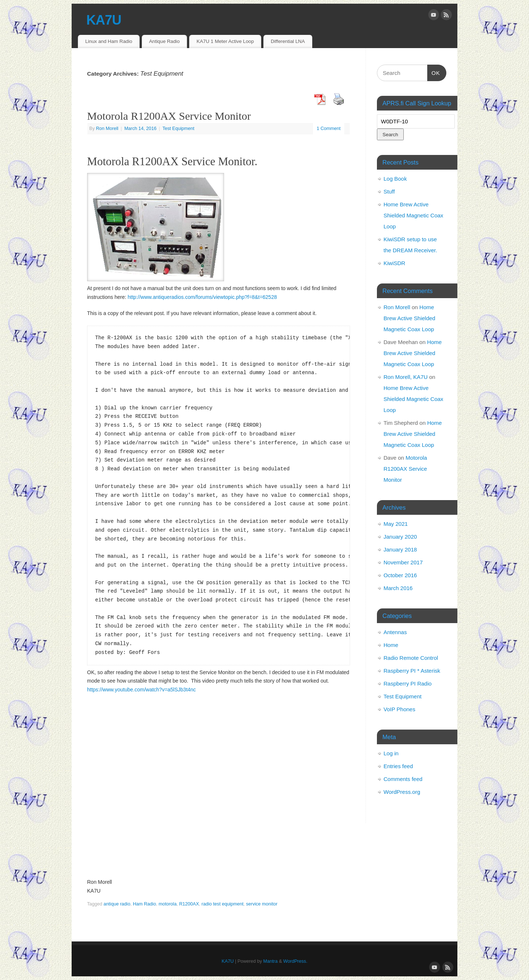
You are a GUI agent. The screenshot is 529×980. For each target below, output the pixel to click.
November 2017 (403, 562)
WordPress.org (402, 792)
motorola (168, 904)
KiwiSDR (394, 263)
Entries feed (398, 766)
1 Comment (329, 129)
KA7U (104, 20)
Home (391, 645)
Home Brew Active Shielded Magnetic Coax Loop (413, 215)
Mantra (271, 961)
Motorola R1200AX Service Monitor (169, 116)
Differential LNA (288, 41)
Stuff (389, 191)
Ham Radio (145, 904)
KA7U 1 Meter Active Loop (225, 41)
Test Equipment (178, 129)
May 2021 (396, 524)
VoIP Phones (399, 709)
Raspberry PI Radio (408, 684)
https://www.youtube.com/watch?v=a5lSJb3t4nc (141, 690)
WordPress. (295, 961)
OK (434, 72)
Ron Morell (107, 129)
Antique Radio (165, 41)
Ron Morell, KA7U (406, 377)
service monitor (262, 904)
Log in (391, 753)
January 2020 (400, 537)
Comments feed (403, 779)
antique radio (117, 904)
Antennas (395, 632)
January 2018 (400, 549)
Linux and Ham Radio (109, 41)
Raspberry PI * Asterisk (412, 671)
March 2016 (398, 588)
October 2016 (400, 575)
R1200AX (189, 904)
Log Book (395, 179)
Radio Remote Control (411, 658)
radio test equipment (223, 904)
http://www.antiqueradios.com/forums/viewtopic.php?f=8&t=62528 (202, 297)
